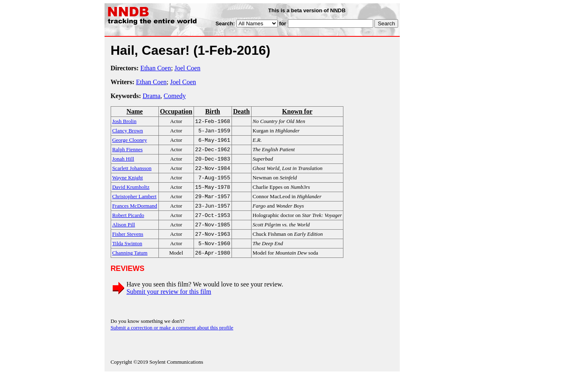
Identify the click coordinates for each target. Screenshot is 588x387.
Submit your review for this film (169, 304)
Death (242, 111)
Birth (213, 111)
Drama (151, 96)
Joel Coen (187, 68)
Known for (297, 111)
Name (135, 111)
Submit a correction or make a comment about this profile (172, 340)
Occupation (176, 111)
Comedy (175, 96)
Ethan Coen (156, 68)
